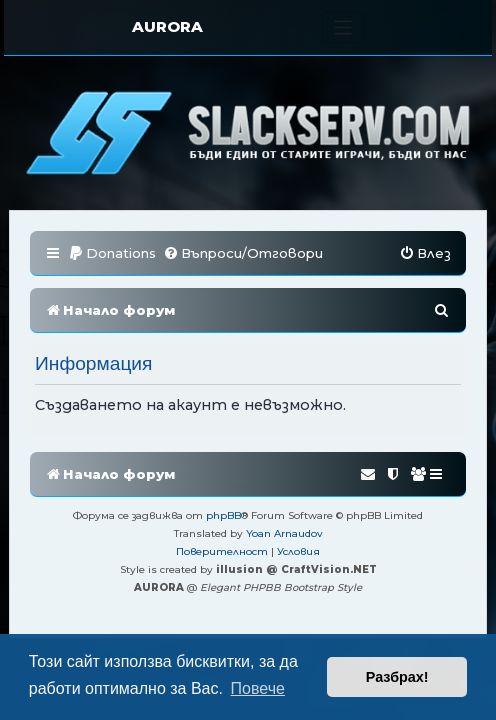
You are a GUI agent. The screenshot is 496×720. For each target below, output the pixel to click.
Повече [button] (258, 688)
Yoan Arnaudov (284, 533)
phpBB (223, 515)
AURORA (167, 26)
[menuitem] (112, 253)
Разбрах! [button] (397, 677)
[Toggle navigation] (343, 27)
